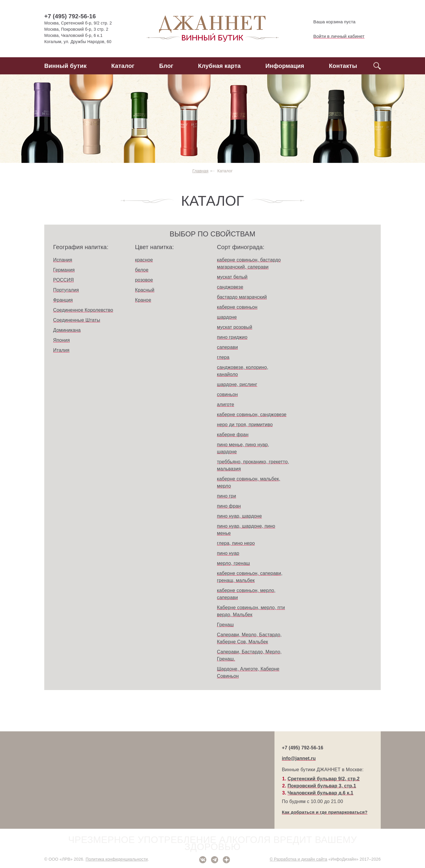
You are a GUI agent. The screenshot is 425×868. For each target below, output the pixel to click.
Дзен (226, 860)
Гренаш (225, 625)
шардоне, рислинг (237, 384)
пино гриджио (232, 337)
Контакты (343, 66)
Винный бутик (65, 66)
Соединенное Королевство (83, 310)
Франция (63, 300)
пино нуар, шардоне (239, 516)
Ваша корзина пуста (330, 22)
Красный (145, 290)
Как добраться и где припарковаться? (325, 812)
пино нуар (228, 553)
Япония (62, 340)
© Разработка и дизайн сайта (299, 859)
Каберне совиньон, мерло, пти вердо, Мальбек (251, 611)
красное (144, 260)
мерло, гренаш (233, 563)
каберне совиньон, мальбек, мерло (249, 482)
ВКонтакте (203, 860)
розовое (144, 280)
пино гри (227, 496)
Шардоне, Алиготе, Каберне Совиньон (248, 672)
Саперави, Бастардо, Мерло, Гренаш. (249, 655)
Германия (64, 270)
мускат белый (232, 277)
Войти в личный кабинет (334, 36)
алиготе (225, 404)
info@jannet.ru (299, 758)
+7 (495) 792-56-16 (70, 16)
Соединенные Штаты (77, 320)
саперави (227, 347)
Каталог (123, 66)
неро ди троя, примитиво (245, 425)
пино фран (229, 506)
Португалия (66, 290)
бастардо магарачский (242, 297)
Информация (285, 66)
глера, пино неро (236, 543)
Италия (61, 350)
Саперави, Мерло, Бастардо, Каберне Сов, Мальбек (249, 638)
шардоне (227, 317)
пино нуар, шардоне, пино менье (246, 530)
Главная (200, 171)
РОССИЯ (63, 280)
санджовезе (230, 287)
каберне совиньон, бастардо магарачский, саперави (249, 263)
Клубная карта (219, 66)
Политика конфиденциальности (117, 859)
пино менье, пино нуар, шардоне (243, 448)
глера (223, 357)
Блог (166, 66)
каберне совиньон (237, 307)
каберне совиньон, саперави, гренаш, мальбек (250, 577)
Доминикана (67, 330)
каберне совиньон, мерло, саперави (246, 594)
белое (142, 270)
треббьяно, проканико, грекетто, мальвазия (253, 465)
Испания (63, 260)
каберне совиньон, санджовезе (252, 415)
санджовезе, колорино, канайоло (243, 371)
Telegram (215, 860)
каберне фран (233, 435)
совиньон (227, 394)
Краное (143, 300)
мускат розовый (235, 327)
